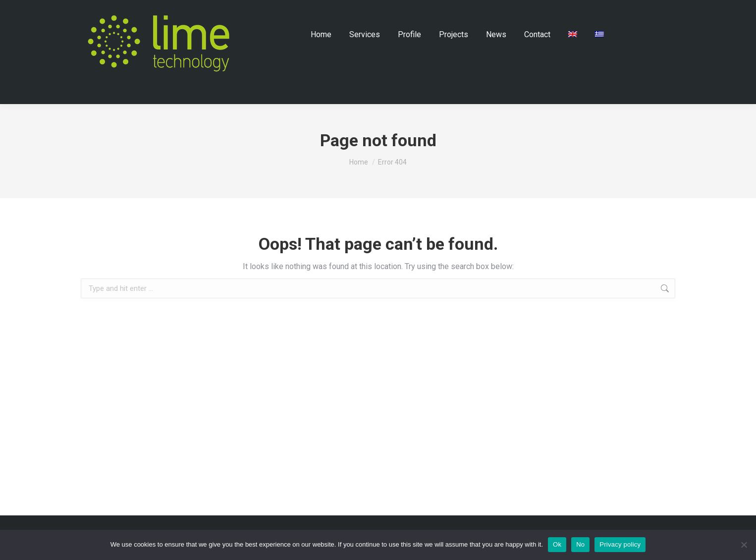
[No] (744, 545)
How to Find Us (523, 15)
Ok (557, 544)
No (580, 544)
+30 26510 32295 (598, 15)
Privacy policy (620, 544)
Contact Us (469, 15)
